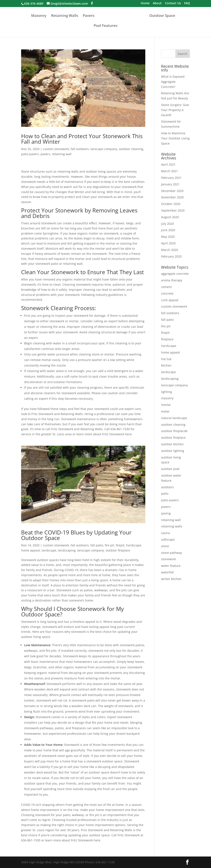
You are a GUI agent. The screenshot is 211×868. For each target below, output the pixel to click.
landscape (49, 550)
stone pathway (172, 553)
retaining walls (172, 526)
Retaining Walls (65, 16)
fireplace (167, 339)
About (157, 4)
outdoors (167, 487)
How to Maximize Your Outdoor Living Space (175, 138)
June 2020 (168, 230)
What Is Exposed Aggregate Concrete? (173, 82)
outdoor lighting (173, 451)
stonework (168, 559)
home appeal (31, 550)
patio (165, 493)
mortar (166, 405)
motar (165, 411)
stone (165, 546)
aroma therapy (172, 280)
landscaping (67, 550)
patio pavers (30, 154)
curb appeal (170, 300)
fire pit (109, 545)
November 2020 (172, 197)
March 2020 (170, 250)
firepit (120, 545)
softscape (168, 539)
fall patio (97, 545)
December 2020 (172, 191)
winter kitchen (171, 579)
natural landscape (174, 418)
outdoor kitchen (172, 444)
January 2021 (170, 184)
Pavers (89, 16)
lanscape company (104, 149)
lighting (167, 392)
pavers (45, 154)
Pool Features (105, 26)
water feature (171, 566)
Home (145, 4)
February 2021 (171, 178)
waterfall (167, 572)
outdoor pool (170, 469)
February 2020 (171, 256)
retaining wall (62, 154)
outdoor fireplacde (174, 431)
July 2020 (167, 224)
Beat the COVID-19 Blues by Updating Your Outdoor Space (76, 535)
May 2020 (168, 237)
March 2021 (170, 171)
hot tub (166, 359)
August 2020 (170, 217)
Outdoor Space (162, 16)
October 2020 (171, 204)
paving (166, 513)
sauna (165, 533)
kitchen (166, 365)
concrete (167, 293)
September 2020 (173, 210)
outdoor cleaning (131, 149)
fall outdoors (80, 149)
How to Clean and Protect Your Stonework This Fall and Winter (82, 139)
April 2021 (168, 164)
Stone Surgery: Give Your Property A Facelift (175, 110)
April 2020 (168, 243)
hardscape (134, 545)
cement (166, 287)
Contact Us (173, 4)
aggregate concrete (175, 274)
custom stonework (56, 149)
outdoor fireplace (118, 550)
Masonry (39, 16)
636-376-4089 (34, 4)
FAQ (187, 4)
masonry (167, 398)
